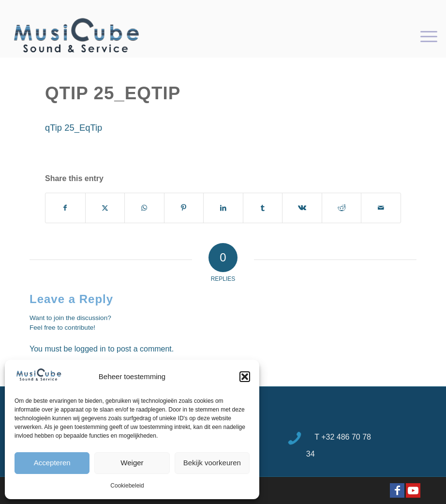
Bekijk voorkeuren (212, 463)
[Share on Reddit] (342, 208)
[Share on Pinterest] (184, 208)
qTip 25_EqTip (74, 128)
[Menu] (424, 36)
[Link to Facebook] (397, 490)
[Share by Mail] (381, 208)
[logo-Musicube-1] (76, 36)
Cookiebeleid (127, 486)
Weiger (132, 463)
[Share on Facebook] (65, 208)
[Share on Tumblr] (263, 208)
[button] (245, 377)
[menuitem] (424, 36)
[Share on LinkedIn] (223, 208)
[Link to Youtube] (413, 490)
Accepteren (52, 463)
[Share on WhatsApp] (144, 208)
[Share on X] (105, 208)
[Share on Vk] (302, 208)
